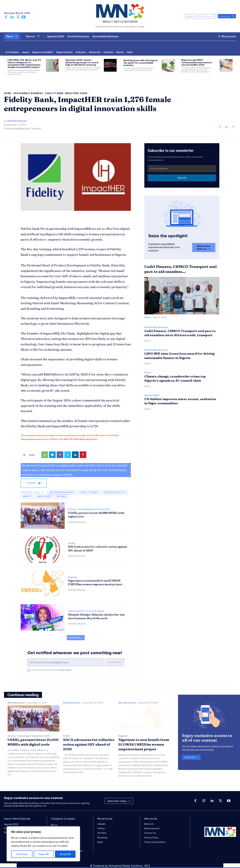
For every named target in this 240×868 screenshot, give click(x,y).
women (61, 496)
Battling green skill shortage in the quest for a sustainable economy (141, 63)
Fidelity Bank (89, 492)
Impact (27, 496)
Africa (148, 373)
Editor (148, 317)
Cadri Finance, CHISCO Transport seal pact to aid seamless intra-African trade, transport (180, 333)
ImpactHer (44, 496)
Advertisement (152, 828)
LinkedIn (101, 824)
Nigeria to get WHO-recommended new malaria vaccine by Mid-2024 (196, 62)
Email (100, 842)
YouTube (102, 833)
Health (71, 543)
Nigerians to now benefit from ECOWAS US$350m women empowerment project (144, 744)
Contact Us (150, 833)
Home (8, 93)
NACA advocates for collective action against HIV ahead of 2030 (89, 744)
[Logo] (120, 11)
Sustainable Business (28, 93)
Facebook (102, 838)
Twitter (101, 828)
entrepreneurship (62, 492)
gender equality (115, 492)
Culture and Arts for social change (86, 611)
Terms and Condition (155, 842)
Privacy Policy (64, 670)
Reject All (44, 854)
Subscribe (115, 662)
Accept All (65, 854)
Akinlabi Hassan (17, 121)
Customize (22, 854)
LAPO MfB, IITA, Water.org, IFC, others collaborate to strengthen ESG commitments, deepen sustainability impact (25, 64)
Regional (72, 577)
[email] (66, 662)
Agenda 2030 (152, 395)
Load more (76, 638)
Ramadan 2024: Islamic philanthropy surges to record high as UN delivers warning (82, 62)
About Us (149, 824)
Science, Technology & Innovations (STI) (89, 509)
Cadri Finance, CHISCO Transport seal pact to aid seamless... (180, 269)
